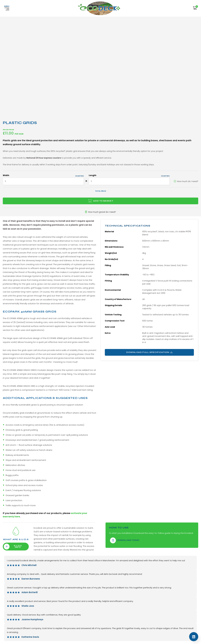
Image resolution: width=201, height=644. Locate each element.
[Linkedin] (194, 637)
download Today (125, 538)
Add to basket (103, 198)
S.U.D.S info (16, 544)
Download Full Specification (149, 349)
